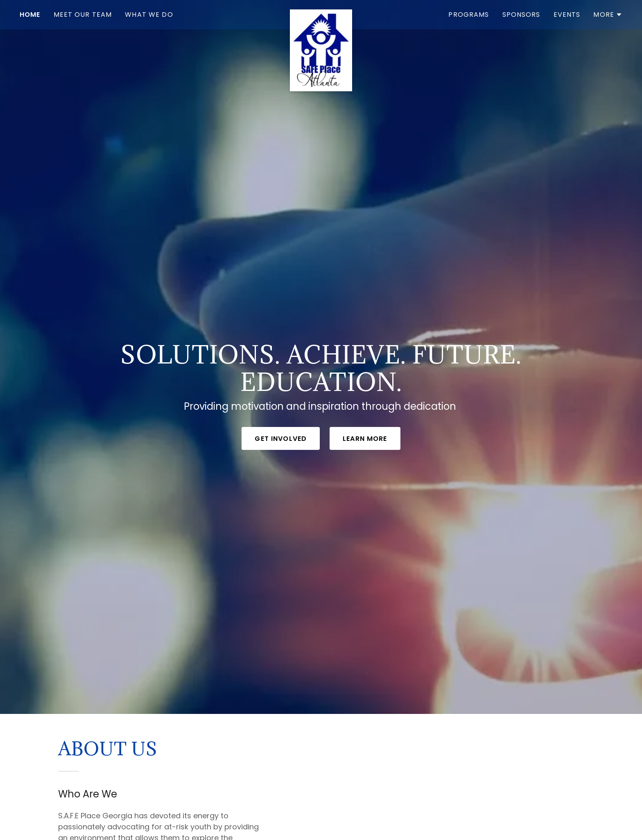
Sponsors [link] (521, 15)
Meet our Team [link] (83, 15)
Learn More (365, 439)
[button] (608, 15)
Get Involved (281, 439)
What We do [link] (149, 15)
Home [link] (30, 15)
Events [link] (567, 15)
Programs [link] (469, 15)
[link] (321, 13)
